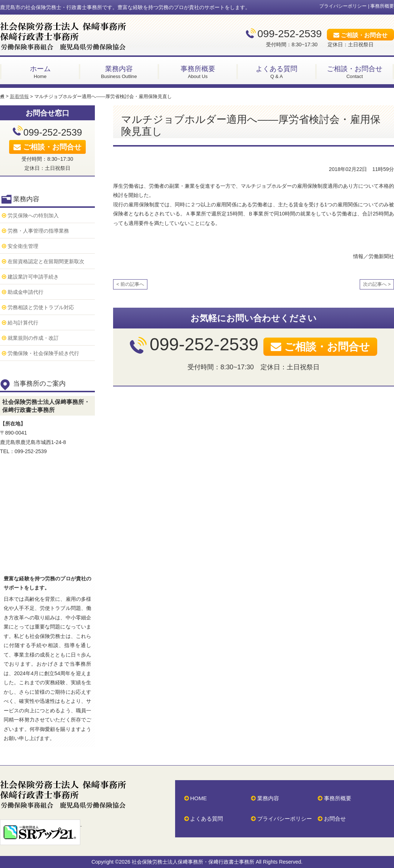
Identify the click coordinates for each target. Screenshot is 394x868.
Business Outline (119, 72)
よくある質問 (206, 819)
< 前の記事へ (130, 284)
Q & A (277, 72)
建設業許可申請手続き (33, 277)
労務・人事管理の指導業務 (38, 231)
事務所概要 (382, 6)
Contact (355, 72)
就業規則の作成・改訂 (33, 338)
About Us (198, 72)
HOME (198, 798)
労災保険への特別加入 (33, 215)
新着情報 (19, 96)
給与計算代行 (23, 323)
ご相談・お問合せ (364, 35)
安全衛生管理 (23, 246)
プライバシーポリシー (343, 6)
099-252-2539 (290, 34)
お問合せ (335, 819)
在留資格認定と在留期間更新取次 (46, 261)
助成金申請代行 (26, 292)
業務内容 (268, 798)
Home (40, 72)
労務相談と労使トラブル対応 (41, 307)
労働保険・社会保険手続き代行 (43, 353)
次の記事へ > (377, 284)
